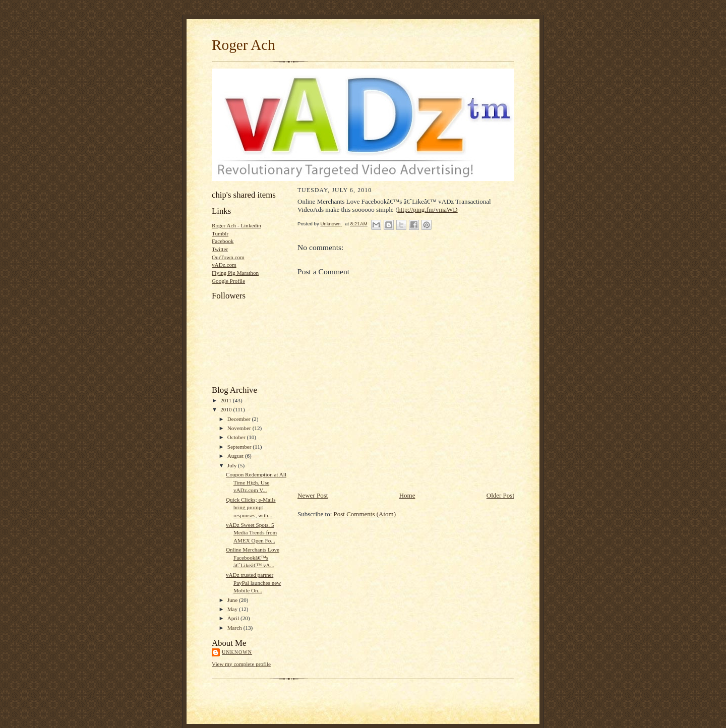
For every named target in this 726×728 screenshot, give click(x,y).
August (236, 456)
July (233, 465)
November (240, 428)
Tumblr (220, 233)
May (233, 609)
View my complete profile (241, 664)
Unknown (237, 652)
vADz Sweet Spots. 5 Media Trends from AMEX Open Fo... (251, 533)
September (240, 447)
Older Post (500, 495)
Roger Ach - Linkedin (236, 225)
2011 (227, 400)
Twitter (220, 249)
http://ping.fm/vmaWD (428, 209)
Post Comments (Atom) (365, 514)
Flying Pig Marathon (235, 273)
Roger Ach (244, 45)
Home (407, 495)
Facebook (223, 241)
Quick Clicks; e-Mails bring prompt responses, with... (251, 507)
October (237, 437)
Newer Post (313, 495)
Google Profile (228, 281)
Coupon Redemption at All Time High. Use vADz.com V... (256, 482)
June (233, 600)
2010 (227, 409)
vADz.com (224, 265)
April (234, 618)
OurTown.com (228, 257)
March (235, 628)
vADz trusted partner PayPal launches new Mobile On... (253, 583)
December (240, 419)
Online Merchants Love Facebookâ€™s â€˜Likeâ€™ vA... (253, 557)
